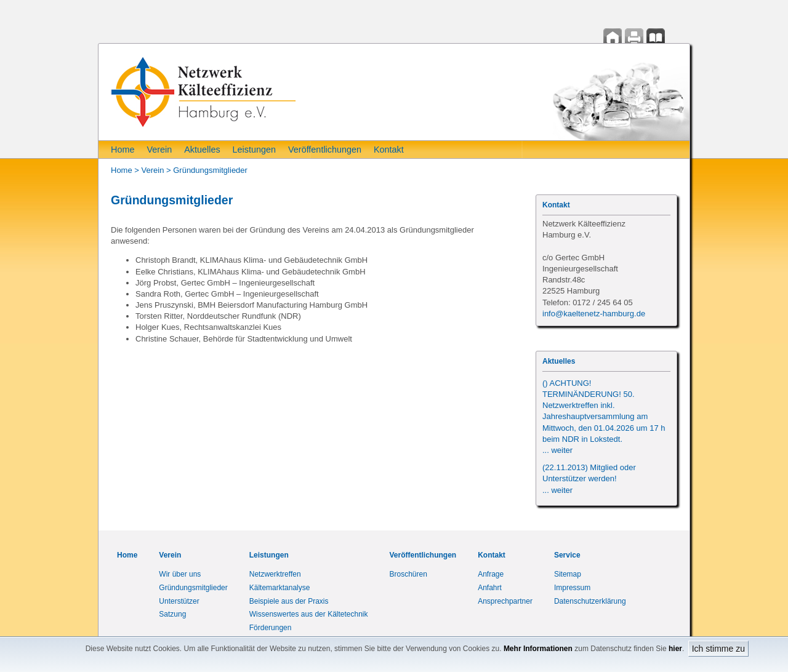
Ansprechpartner (505, 601)
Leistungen (254, 150)
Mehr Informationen (538, 649)
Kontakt (389, 150)
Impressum (572, 588)
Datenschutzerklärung (590, 601)
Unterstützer (179, 601)
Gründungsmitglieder (210, 170)
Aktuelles (202, 150)
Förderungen (271, 628)
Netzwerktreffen (275, 574)
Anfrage (491, 574)
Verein (159, 150)
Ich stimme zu (718, 649)
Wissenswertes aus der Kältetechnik (309, 614)
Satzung (172, 614)
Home (123, 150)
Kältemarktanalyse (280, 588)
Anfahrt (490, 588)
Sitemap (568, 574)
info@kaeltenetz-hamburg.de (594, 314)
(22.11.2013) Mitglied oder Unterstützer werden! (589, 478)
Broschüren (408, 574)
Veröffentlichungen (325, 150)
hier (675, 649)
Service (567, 555)
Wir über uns (180, 574)
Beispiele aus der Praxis (289, 601)
